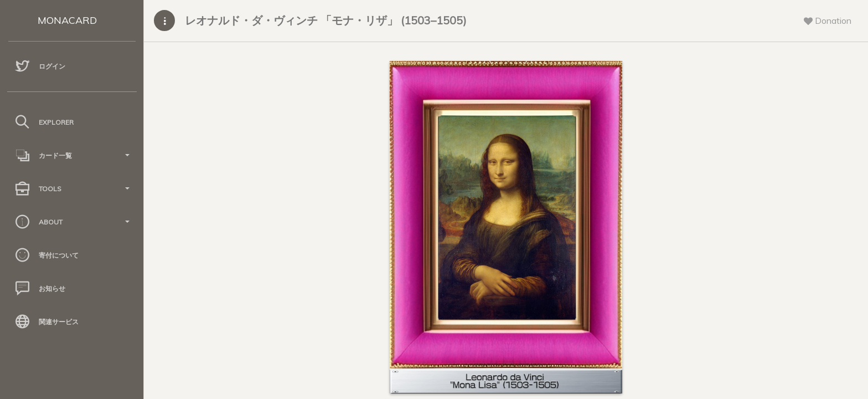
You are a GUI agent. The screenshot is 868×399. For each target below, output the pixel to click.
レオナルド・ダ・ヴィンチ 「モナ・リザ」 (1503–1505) (326, 20)
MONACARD (67, 20)
